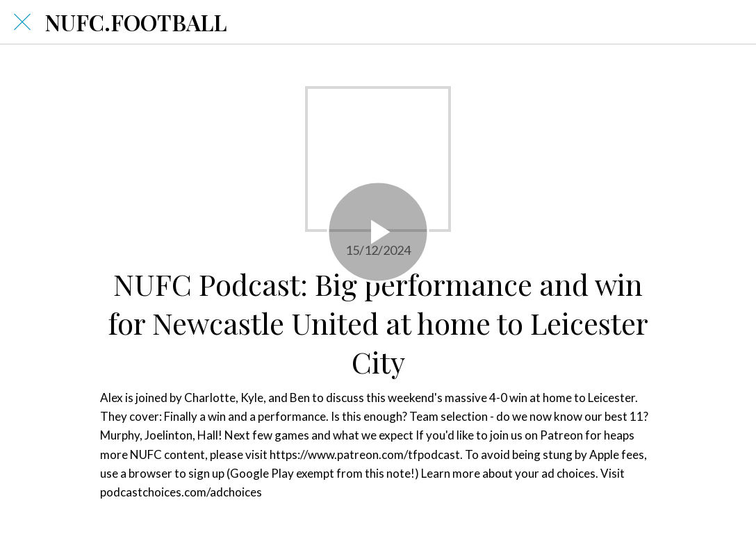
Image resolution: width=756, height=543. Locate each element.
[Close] (22, 22)
